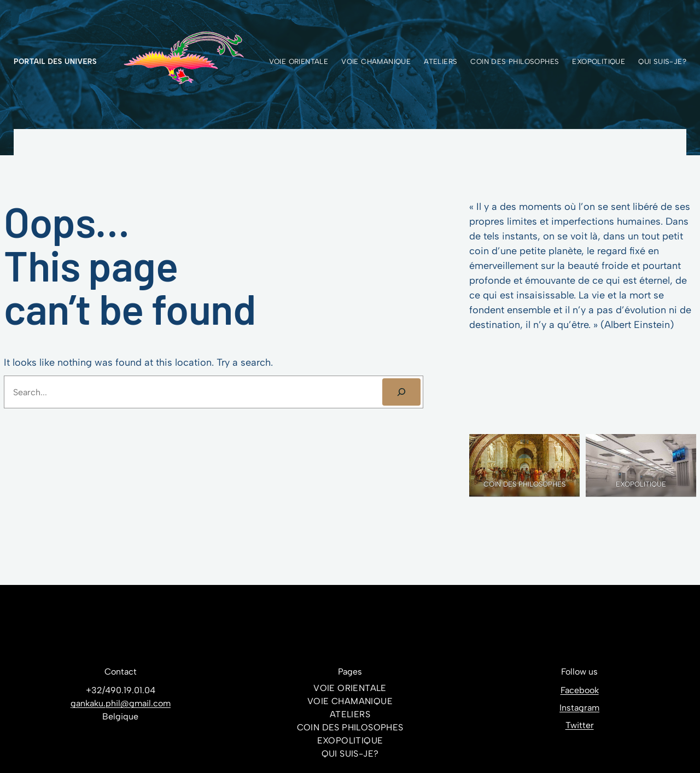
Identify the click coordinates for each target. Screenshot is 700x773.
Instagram (579, 708)
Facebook (580, 690)
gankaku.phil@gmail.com (121, 703)
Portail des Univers (55, 61)
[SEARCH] (402, 392)
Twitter (580, 725)
